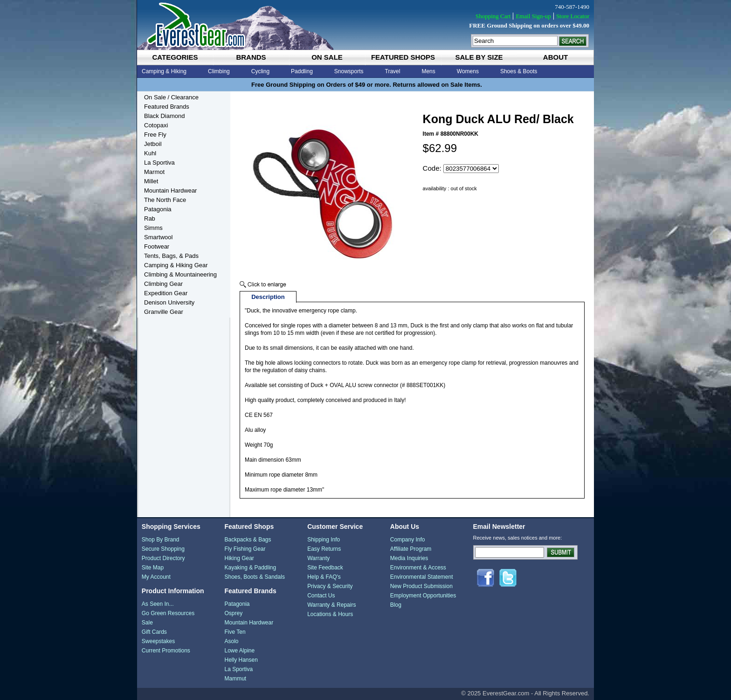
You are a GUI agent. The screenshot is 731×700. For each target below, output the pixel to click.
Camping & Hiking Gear (176, 265)
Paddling (302, 71)
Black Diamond (164, 116)
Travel (393, 71)
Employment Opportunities (423, 596)
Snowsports (349, 71)
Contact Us (321, 596)
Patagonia (158, 209)
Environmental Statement (422, 577)
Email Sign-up (533, 16)
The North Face (165, 200)
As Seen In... (158, 604)
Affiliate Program (411, 549)
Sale (147, 623)
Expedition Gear (166, 293)
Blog (396, 605)
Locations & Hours (330, 614)
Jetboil (153, 144)
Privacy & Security (330, 586)
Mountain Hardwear (170, 191)
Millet (151, 181)
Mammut (235, 679)
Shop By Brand (161, 540)
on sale (327, 57)
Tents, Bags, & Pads (171, 256)
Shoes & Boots (519, 71)
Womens (468, 71)
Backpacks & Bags (248, 540)
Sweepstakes (158, 641)
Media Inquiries (409, 558)
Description (268, 297)
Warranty (318, 558)
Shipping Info (324, 540)
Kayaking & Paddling (250, 568)
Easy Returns (324, 549)
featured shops (403, 57)
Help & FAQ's (324, 577)
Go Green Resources (168, 613)
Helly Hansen (241, 660)
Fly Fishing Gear (245, 549)
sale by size (479, 57)
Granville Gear (164, 312)
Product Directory (163, 558)
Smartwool (158, 237)
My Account (156, 577)
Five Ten (235, 632)
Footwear (157, 246)
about (555, 57)
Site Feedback (325, 568)
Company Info (408, 540)
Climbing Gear (163, 284)
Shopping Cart (493, 16)
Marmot (154, 172)
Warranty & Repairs (331, 605)
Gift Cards (154, 632)
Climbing (219, 71)
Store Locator (573, 16)
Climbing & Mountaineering (180, 274)
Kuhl (150, 153)
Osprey (233, 613)
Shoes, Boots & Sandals (254, 577)
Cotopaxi (156, 125)
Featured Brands (167, 107)
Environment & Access (418, 568)
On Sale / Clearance (171, 97)
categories (175, 57)
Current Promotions (166, 651)
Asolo (231, 641)
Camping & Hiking (164, 71)
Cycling (260, 71)
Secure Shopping (163, 549)
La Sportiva (159, 163)
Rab (150, 218)
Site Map (153, 568)
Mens (428, 71)
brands (251, 57)
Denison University (169, 302)
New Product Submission (421, 586)
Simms (153, 228)
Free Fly (155, 135)
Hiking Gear (239, 558)
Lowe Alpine (239, 651)
